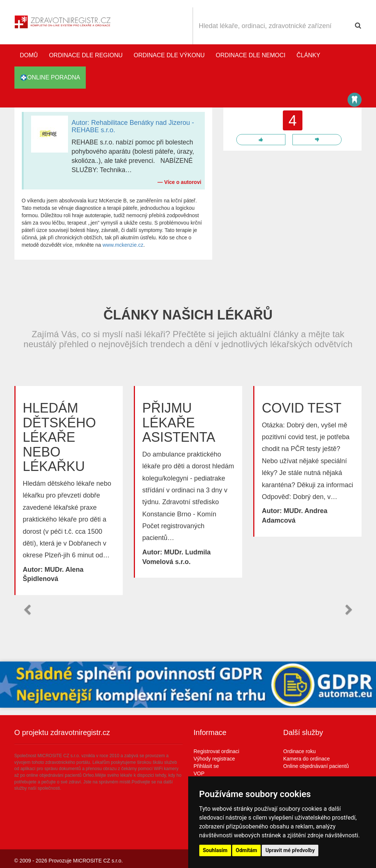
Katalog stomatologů (355, 100)
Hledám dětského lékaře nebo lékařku (60, 437)
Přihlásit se (206, 766)
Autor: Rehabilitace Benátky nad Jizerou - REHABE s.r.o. (133, 126)
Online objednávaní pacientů (316, 766)
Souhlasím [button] (215, 850)
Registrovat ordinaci (217, 751)
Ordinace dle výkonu (169, 55)
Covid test (302, 408)
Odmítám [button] (247, 850)
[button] (27, 610)
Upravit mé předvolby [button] (290, 850)
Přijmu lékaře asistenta (179, 423)
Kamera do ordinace (306, 759)
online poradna (50, 78)
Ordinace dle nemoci (251, 55)
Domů (29, 55)
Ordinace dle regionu (86, 55)
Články (308, 55)
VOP (199, 773)
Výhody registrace (214, 759)
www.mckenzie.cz (123, 245)
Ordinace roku (299, 751)
